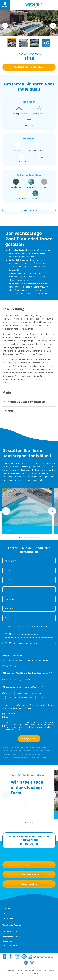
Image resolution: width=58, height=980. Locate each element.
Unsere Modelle (10, 937)
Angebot (29, 865)
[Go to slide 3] (24, 537)
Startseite (7, 909)
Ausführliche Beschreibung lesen (29, 67)
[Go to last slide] (5, 26)
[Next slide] (53, 26)
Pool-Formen (8, 932)
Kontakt (6, 914)
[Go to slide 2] (22, 537)
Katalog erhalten (29, 884)
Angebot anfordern (29, 210)
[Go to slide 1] (19, 537)
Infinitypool (7, 942)
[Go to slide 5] (29, 537)
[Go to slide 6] (31, 537)
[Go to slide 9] (39, 537)
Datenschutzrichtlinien (40, 970)
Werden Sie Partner (12, 926)
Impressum (27, 970)
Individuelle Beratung (29, 874)
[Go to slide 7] (34, 537)
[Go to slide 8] (36, 537)
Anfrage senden (29, 739)
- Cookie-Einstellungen (33, 973)
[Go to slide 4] (27, 537)
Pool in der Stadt (10, 946)
